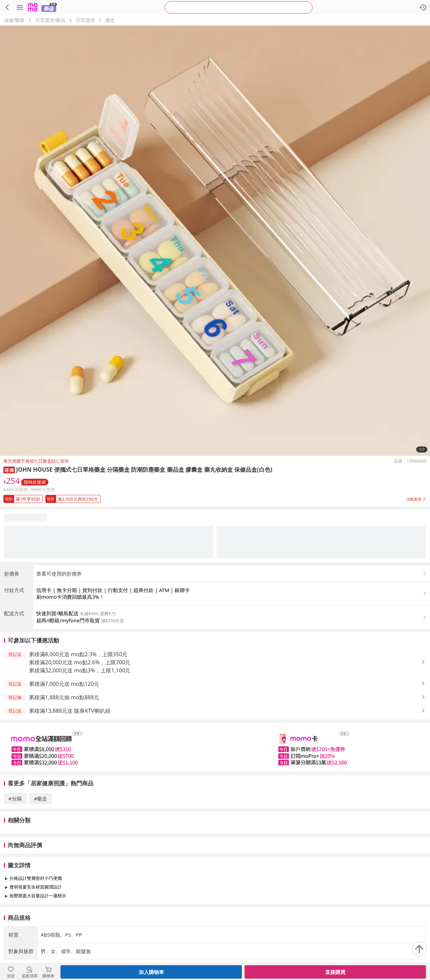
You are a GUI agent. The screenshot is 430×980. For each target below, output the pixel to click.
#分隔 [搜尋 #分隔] (15, 798)
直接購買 (335, 972)
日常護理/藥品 (50, 20)
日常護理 (85, 20)
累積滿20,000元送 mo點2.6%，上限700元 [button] (80, 662)
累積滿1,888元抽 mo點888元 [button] (64, 697)
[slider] (215, 747)
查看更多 (215, 911)
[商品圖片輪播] (215, 241)
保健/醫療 (14, 20)
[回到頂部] (419, 949)
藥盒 (110, 20)
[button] (9, 469)
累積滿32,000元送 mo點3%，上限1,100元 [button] (80, 670)
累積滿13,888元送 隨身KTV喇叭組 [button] (70, 711)
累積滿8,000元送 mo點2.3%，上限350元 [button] (78, 654)
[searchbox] (239, 7)
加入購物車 (151, 972)
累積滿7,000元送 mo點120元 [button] (64, 684)
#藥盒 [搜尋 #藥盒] (41, 798)
